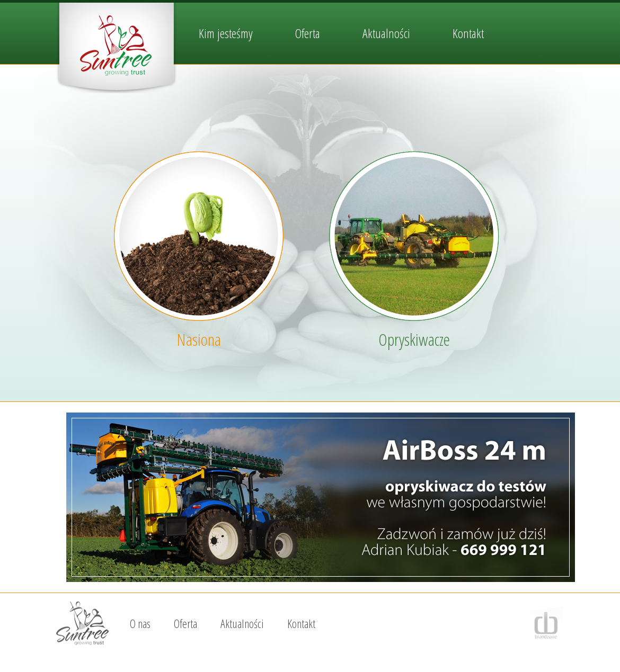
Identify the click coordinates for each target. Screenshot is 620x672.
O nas (140, 623)
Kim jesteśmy (226, 33)
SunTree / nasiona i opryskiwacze (117, 48)
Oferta (308, 33)
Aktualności (386, 33)
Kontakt (468, 33)
